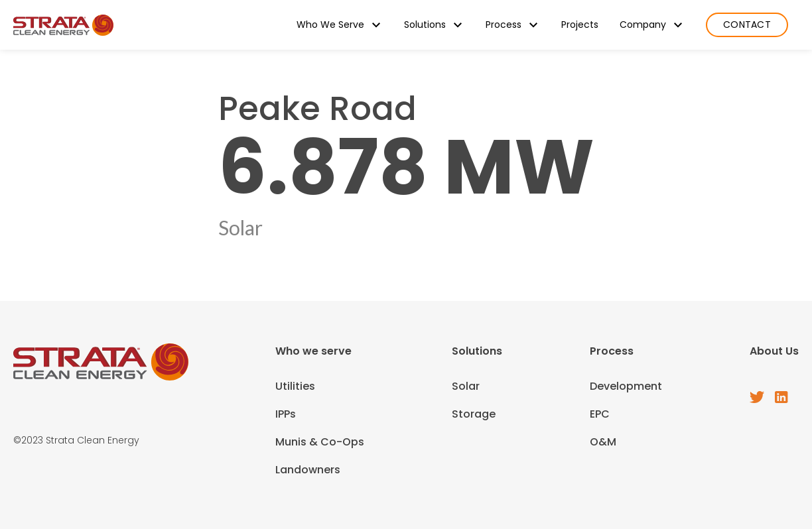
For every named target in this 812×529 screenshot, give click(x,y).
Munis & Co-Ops (320, 442)
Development (626, 386)
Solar (466, 386)
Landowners (308, 470)
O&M (603, 442)
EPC (600, 414)
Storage (474, 414)
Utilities (295, 386)
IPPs (286, 414)
